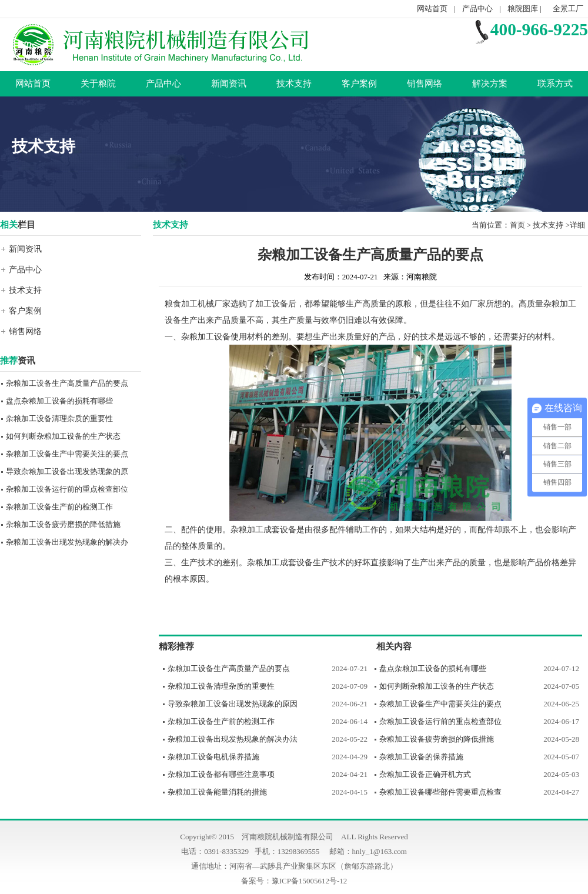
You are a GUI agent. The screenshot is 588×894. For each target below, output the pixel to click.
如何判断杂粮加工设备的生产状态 (63, 436)
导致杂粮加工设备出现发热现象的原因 (233, 704)
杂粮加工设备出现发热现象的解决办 (67, 542)
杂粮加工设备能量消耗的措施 (217, 792)
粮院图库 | (525, 9)
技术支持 (294, 84)
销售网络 (425, 84)
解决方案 (490, 84)
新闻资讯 (229, 84)
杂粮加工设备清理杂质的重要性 (59, 418)
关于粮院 (98, 84)
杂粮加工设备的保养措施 (421, 757)
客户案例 (359, 84)
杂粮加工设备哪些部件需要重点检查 (440, 792)
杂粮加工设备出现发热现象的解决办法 (233, 739)
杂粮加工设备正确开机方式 (425, 774)
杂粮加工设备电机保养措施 (213, 757)
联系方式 (555, 84)
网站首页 (432, 9)
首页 (517, 225)
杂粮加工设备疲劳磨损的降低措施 (63, 524)
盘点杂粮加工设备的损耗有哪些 (59, 401)
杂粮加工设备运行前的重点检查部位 (67, 489)
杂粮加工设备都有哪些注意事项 (221, 774)
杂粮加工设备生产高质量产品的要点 (67, 383)
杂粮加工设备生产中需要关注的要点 (67, 454)
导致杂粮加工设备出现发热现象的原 (67, 471)
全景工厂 (568, 9)
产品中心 (477, 9)
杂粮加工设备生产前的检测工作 (59, 507)
